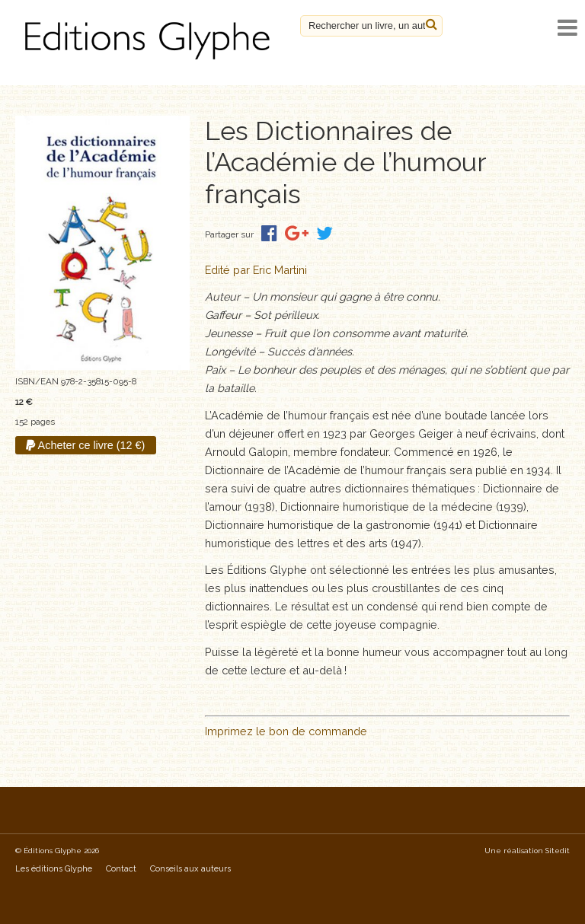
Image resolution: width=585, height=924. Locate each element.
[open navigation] (567, 28)
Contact (121, 869)
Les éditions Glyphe (54, 869)
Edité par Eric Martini (256, 270)
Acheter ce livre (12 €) (85, 445)
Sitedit (558, 851)
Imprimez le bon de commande (286, 731)
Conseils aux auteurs (190, 869)
